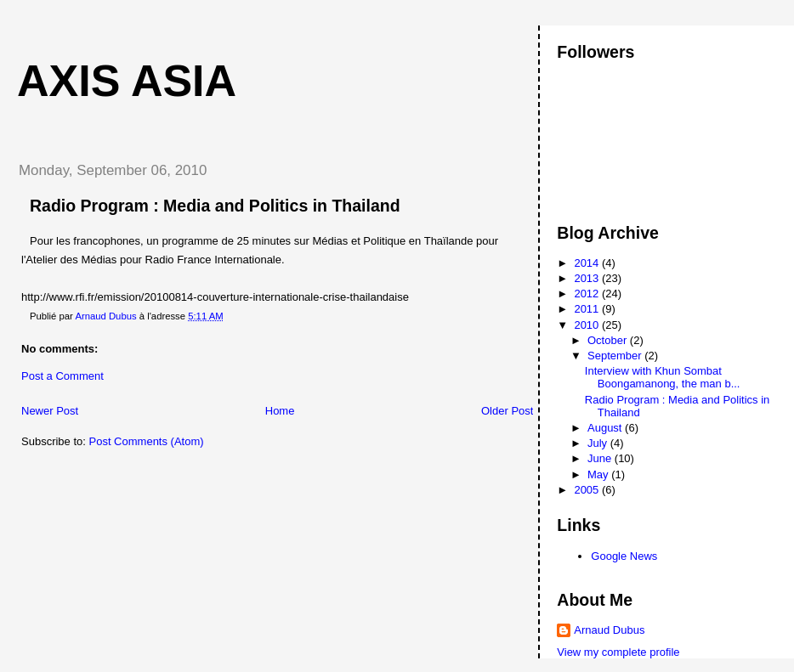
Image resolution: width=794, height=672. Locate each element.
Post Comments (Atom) (147, 441)
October (609, 340)
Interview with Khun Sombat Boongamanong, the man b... (663, 377)
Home (280, 411)
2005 (588, 490)
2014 (588, 263)
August (606, 428)
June (601, 458)
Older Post (507, 411)
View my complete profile (618, 652)
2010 (588, 325)
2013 (588, 278)
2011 (588, 309)
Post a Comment (62, 376)
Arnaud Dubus (609, 630)
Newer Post (50, 411)
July (599, 443)
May (599, 474)
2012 (588, 294)
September (616, 356)
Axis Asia (127, 81)
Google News (624, 556)
